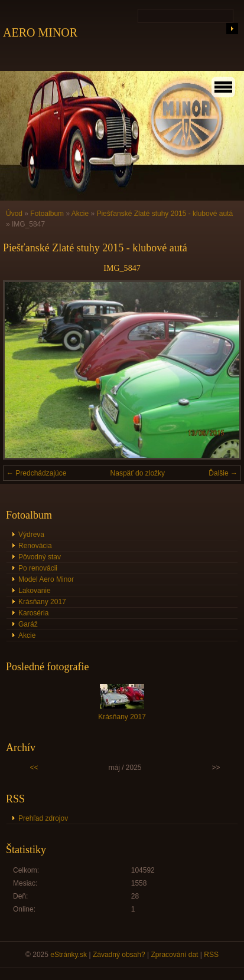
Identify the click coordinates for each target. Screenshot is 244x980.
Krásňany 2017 (42, 602)
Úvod (14, 214)
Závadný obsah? (119, 955)
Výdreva (31, 535)
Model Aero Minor (46, 579)
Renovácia (35, 546)
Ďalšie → (223, 473)
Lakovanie (35, 591)
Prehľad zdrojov (43, 818)
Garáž (28, 624)
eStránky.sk (69, 955)
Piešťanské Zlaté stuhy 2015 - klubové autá (165, 214)
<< (34, 768)
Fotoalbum (47, 214)
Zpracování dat (174, 955)
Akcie (80, 214)
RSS (211, 955)
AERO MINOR (40, 32)
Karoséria (33, 613)
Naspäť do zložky (138, 473)
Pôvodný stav (40, 557)
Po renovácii (38, 568)
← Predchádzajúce (36, 473)
